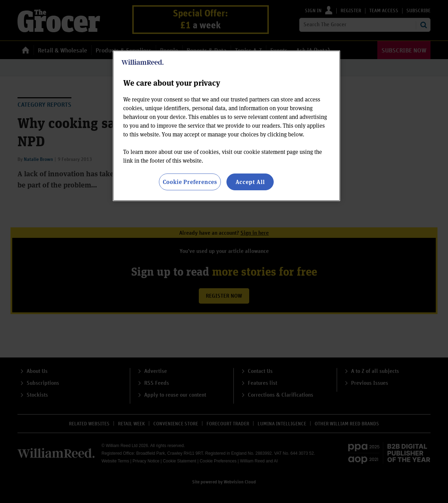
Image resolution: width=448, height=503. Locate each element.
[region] (226, 126)
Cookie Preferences (190, 182)
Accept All (250, 182)
